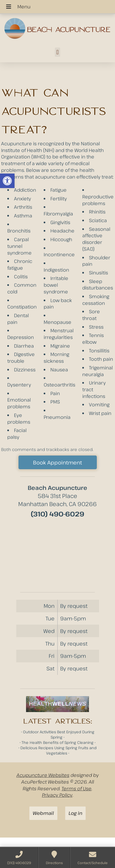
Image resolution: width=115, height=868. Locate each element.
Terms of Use (77, 788)
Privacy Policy (57, 795)
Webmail (43, 813)
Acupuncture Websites (43, 775)
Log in (75, 813)
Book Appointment (57, 462)
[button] (7, 181)
